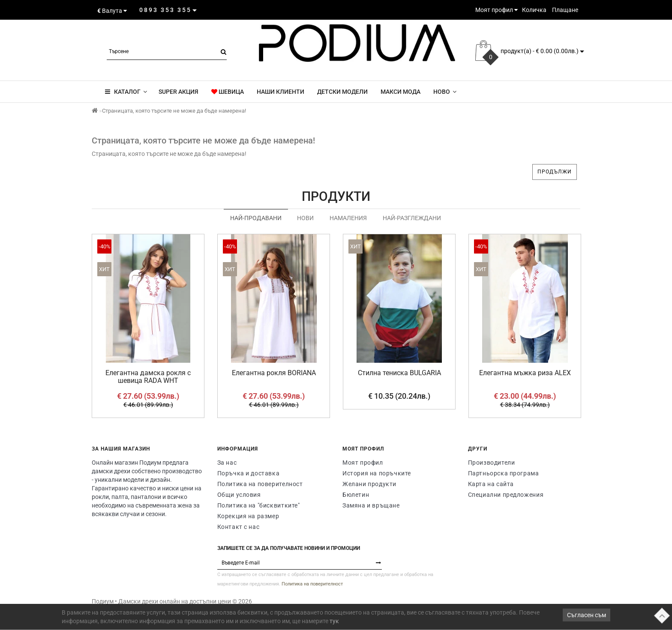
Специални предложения (506, 495)
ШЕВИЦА (228, 92)
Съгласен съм (586, 615)
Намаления (348, 218)
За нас (227, 463)
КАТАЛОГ (126, 92)
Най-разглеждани (412, 218)
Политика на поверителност (260, 484)
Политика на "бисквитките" (259, 505)
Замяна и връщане (371, 505)
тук (334, 621)
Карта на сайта (491, 484)
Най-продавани (256, 218)
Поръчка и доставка (249, 473)
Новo (445, 92)
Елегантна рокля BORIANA (274, 373)
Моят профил (363, 463)
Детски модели (342, 92)
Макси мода (400, 92)
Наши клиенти (280, 92)
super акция (178, 92)
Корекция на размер (248, 516)
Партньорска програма (504, 473)
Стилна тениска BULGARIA (399, 373)
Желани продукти (369, 484)
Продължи (555, 172)
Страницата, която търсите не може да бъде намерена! (174, 111)
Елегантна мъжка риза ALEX (525, 373)
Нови (305, 218)
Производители (492, 463)
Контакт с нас (238, 527)
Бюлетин (356, 495)
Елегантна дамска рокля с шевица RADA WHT (148, 377)
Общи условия (239, 495)
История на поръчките (377, 473)
